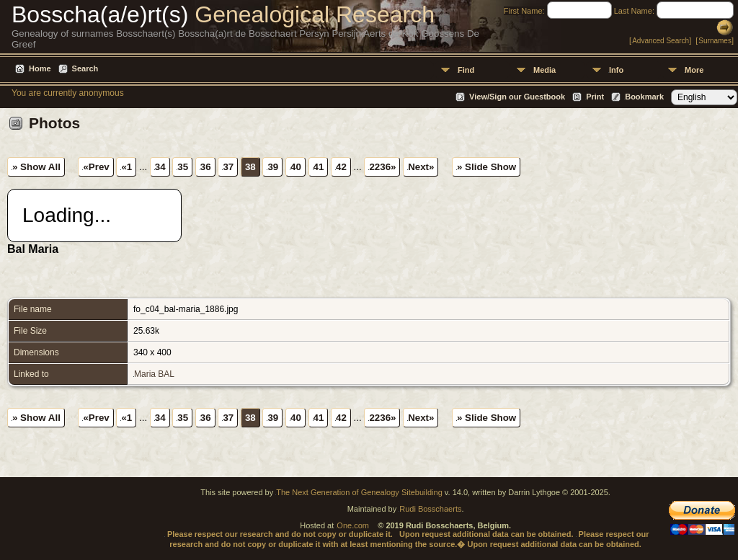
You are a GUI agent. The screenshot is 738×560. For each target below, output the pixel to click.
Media (544, 70)
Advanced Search (661, 41)
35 (183, 167)
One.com (353, 525)
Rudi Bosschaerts (430, 509)
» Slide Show (486, 167)
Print (595, 97)
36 (206, 167)
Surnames (715, 41)
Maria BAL (154, 374)
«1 (126, 167)
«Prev (96, 167)
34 (160, 167)
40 (296, 167)
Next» (421, 167)
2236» (382, 167)
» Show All (36, 167)
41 (319, 167)
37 (228, 167)
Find (466, 70)
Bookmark (644, 97)
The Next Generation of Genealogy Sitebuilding (359, 492)
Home (40, 68)
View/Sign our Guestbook (517, 97)
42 (341, 167)
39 (273, 167)
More (694, 70)
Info (616, 70)
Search (85, 68)
